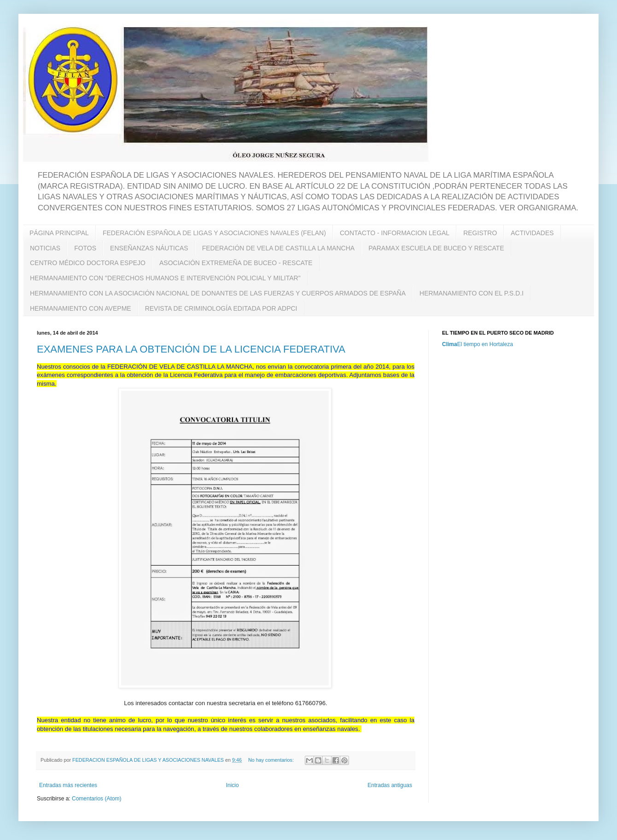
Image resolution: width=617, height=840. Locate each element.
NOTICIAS (45, 248)
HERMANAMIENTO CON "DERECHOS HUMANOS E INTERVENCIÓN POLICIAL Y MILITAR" (165, 278)
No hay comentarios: (272, 760)
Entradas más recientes (68, 785)
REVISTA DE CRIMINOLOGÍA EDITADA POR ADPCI (221, 308)
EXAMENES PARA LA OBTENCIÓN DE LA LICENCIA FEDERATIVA (191, 349)
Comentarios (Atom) (96, 799)
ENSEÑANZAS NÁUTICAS (149, 248)
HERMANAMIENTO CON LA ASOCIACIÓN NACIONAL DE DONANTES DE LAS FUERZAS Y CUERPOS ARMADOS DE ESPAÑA (218, 293)
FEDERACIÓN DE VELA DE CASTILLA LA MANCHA (278, 248)
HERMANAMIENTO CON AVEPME (81, 308)
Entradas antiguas (390, 785)
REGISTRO (480, 233)
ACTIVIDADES (532, 233)
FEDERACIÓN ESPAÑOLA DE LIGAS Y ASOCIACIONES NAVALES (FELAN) (214, 233)
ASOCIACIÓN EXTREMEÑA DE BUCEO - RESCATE (236, 263)
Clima (450, 344)
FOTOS (85, 248)
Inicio (233, 785)
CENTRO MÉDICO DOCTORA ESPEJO (88, 263)
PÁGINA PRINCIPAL (59, 233)
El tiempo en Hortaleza (485, 344)
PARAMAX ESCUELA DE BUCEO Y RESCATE (436, 248)
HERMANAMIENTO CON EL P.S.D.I (471, 293)
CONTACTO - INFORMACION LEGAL (395, 233)
